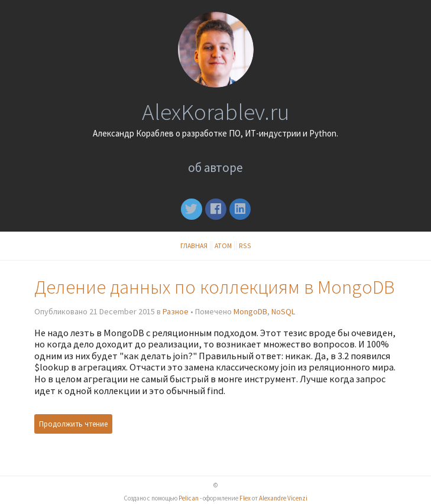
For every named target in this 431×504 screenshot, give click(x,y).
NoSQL (283, 311)
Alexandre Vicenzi (283, 498)
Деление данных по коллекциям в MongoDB (214, 287)
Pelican (189, 498)
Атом (223, 246)
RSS (245, 246)
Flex (245, 498)
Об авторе (215, 168)
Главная (194, 246)
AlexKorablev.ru (215, 112)
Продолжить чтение (73, 424)
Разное (176, 311)
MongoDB (250, 311)
